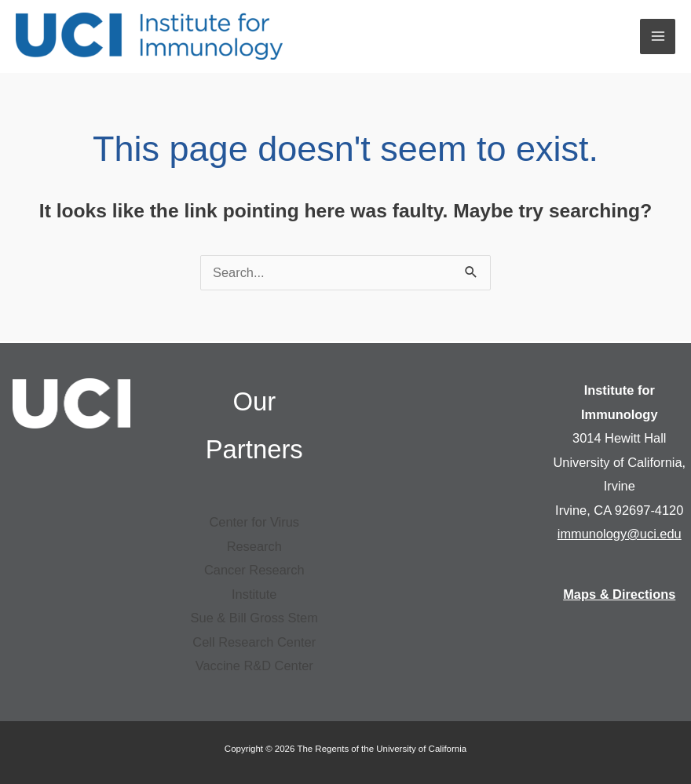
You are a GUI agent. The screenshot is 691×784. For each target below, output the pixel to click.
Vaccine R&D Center (254, 665)
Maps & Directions (619, 594)
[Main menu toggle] (658, 36)
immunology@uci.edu (620, 534)
